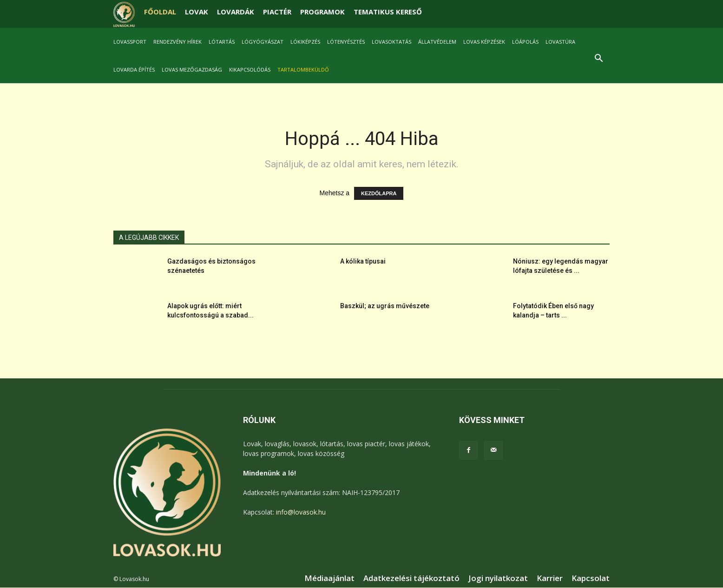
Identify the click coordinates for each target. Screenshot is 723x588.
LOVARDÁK (236, 12)
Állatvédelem (437, 42)
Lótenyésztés (346, 42)
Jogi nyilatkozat (498, 579)
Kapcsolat (591, 579)
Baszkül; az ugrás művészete (385, 306)
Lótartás (222, 42)
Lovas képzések (484, 42)
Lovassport (130, 42)
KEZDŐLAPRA (379, 194)
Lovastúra (560, 42)
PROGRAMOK (322, 12)
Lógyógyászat (263, 42)
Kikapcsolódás (250, 69)
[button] (598, 59)
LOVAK (197, 12)
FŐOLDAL (160, 12)
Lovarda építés (134, 69)
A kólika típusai (363, 262)
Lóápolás (525, 42)
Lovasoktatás (391, 42)
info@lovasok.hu (301, 512)
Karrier (550, 579)
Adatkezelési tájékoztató (411, 579)
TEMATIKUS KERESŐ (388, 12)
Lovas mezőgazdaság (192, 69)
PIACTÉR (277, 12)
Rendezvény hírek (177, 42)
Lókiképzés (305, 42)
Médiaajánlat (329, 579)
